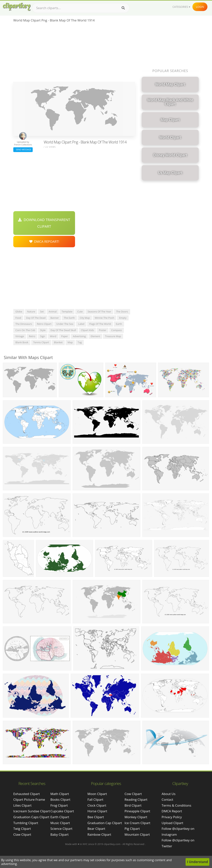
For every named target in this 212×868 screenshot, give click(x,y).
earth (119, 324)
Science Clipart (61, 829)
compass (117, 330)
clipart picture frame (29, 799)
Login (200, 7)
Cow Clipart (133, 794)
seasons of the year (99, 312)
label (81, 324)
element (95, 336)
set (42, 312)
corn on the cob (25, 330)
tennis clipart (41, 342)
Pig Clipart (132, 829)
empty (123, 318)
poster (102, 330)
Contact (167, 799)
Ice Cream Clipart (138, 823)
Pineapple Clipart (137, 811)
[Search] (123, 8)
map (70, 342)
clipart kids (87, 330)
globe (19, 312)
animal (53, 312)
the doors (122, 312)
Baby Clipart (59, 834)
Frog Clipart (59, 805)
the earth (69, 318)
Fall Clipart (95, 799)
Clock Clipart (97, 805)
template (67, 312)
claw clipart (22, 834)
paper (65, 336)
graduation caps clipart (31, 817)
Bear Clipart (96, 829)
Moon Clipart (97, 794)
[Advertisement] (74, 53)
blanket (58, 342)
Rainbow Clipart (99, 834)
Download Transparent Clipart (44, 223)
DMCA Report (172, 811)
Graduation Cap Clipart (105, 823)
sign (42, 336)
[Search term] (81, 8)
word (53, 336)
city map (85, 318)
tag (80, 342)
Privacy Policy (172, 817)
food (18, 318)
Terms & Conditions (176, 805)
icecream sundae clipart (32, 811)
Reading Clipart (136, 799)
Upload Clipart (172, 823)
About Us (169, 794)
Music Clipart (60, 823)
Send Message (23, 149)
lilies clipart (22, 805)
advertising (79, 336)
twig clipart (22, 829)
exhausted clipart (26, 794)
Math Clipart (60, 794)
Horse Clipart (97, 811)
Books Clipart (60, 799)
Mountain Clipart (137, 834)
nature (31, 312)
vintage (20, 336)
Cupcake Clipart (62, 811)
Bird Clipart (133, 805)
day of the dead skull (63, 330)
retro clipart (44, 324)
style (43, 330)
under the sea (65, 324)
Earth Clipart (60, 817)
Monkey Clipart (136, 817)
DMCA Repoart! (44, 241)
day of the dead (36, 318)
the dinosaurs (24, 324)
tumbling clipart (26, 823)
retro (32, 336)
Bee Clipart (96, 817)
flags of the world (100, 324)
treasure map (113, 336)
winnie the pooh (104, 318)
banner (55, 318)
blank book (22, 342)
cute (80, 312)
